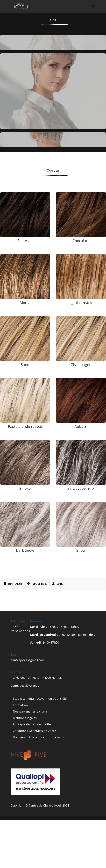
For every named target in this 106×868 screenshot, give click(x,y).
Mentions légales (25, 718)
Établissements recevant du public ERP (40, 699)
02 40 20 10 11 (20, 631)
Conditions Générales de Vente (34, 731)
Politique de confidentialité (32, 724)
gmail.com (37, 660)
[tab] (13, 584)
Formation (20, 705)
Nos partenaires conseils (30, 711)
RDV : (14, 626)
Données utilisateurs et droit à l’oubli (39, 737)
